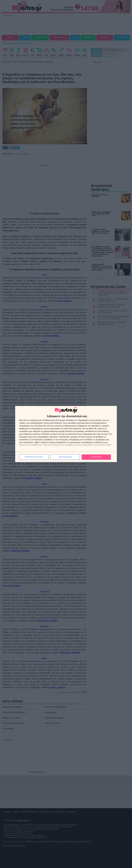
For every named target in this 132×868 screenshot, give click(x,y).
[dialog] (66, 434)
